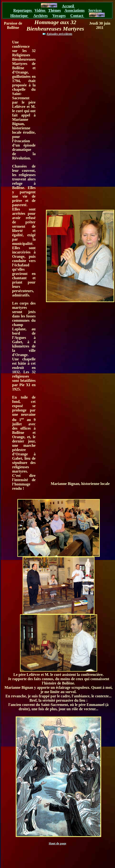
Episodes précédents (60, 34)
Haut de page (58, 843)
